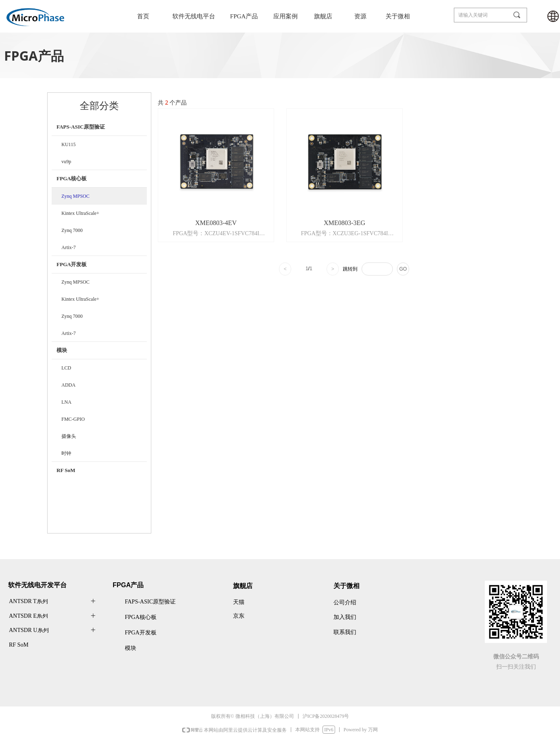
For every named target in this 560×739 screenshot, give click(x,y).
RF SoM (66, 470)
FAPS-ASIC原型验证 (81, 127)
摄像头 (69, 436)
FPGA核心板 (72, 178)
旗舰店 (323, 16)
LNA (66, 402)
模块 (62, 350)
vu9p (66, 162)
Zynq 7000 (72, 230)
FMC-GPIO (73, 419)
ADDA (69, 385)
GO (403, 269)
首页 (143, 16)
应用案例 (285, 16)
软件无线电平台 (194, 16)
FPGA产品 (244, 16)
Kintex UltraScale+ (80, 213)
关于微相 (398, 16)
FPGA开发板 (72, 264)
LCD (66, 368)
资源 (360, 16)
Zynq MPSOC (75, 196)
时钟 (66, 453)
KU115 (69, 144)
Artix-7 (69, 247)
